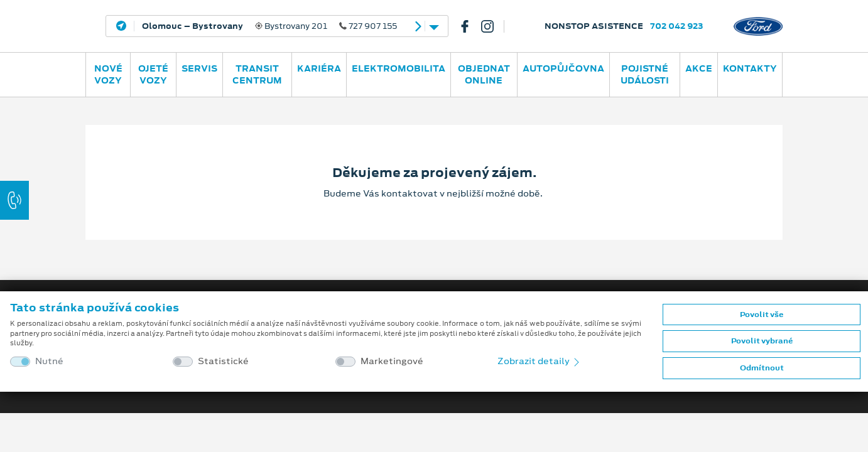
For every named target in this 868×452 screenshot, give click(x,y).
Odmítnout (762, 368)
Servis (199, 68)
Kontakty (750, 68)
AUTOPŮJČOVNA (563, 68)
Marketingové (392, 361)
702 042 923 (677, 26)
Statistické (223, 361)
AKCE (699, 68)
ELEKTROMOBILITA (399, 68)
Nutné (49, 361)
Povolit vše (762, 315)
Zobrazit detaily (540, 361)
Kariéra (319, 68)
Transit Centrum (257, 74)
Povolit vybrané (762, 341)
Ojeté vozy (153, 74)
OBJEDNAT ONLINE (484, 74)
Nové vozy (108, 74)
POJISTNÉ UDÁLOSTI (645, 74)
